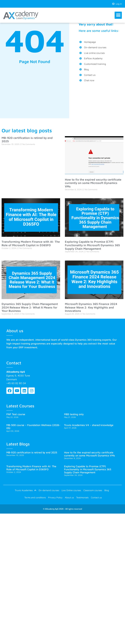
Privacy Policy (55, 498)
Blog (107, 490)
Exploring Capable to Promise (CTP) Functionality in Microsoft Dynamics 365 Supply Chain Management (92, 245)
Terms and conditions (35, 498)
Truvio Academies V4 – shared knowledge (89, 425)
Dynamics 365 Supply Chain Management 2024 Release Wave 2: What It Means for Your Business (30, 307)
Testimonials (82, 498)
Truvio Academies (26, 490)
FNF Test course (16, 414)
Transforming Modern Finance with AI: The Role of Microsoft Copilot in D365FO (31, 243)
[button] (118, 15)
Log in (117, 4)
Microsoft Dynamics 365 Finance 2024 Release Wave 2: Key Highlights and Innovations (91, 307)
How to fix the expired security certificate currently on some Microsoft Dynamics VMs (93, 183)
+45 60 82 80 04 (16, 383)
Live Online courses (71, 490)
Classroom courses (93, 490)
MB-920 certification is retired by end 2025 (32, 452)
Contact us (96, 498)
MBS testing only (74, 414)
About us (69, 498)
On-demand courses (49, 490)
